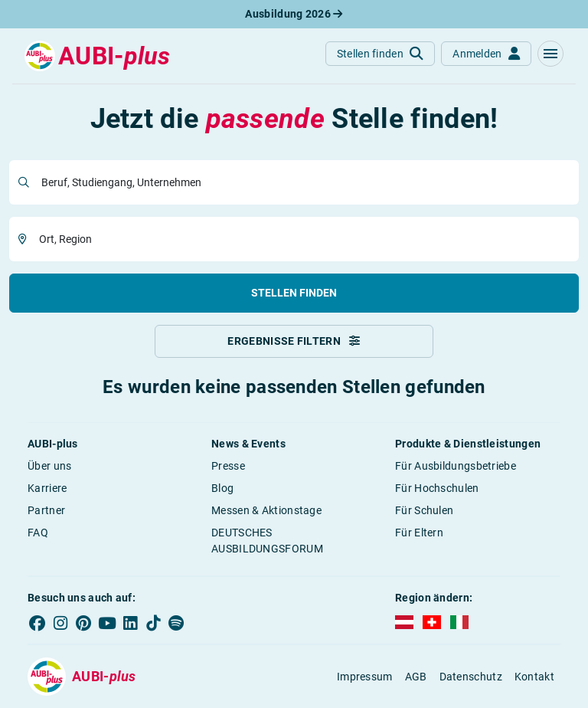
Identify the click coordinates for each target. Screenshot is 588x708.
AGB (416, 677)
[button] (550, 54)
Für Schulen (424, 510)
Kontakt (534, 677)
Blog (222, 488)
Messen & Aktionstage (266, 510)
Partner (46, 510)
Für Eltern (419, 533)
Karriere (47, 488)
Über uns (49, 466)
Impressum (365, 677)
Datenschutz (471, 677)
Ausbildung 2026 (294, 14)
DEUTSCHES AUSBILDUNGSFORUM (267, 541)
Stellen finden (294, 293)
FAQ (38, 533)
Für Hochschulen (437, 488)
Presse (228, 466)
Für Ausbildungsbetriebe (456, 466)
